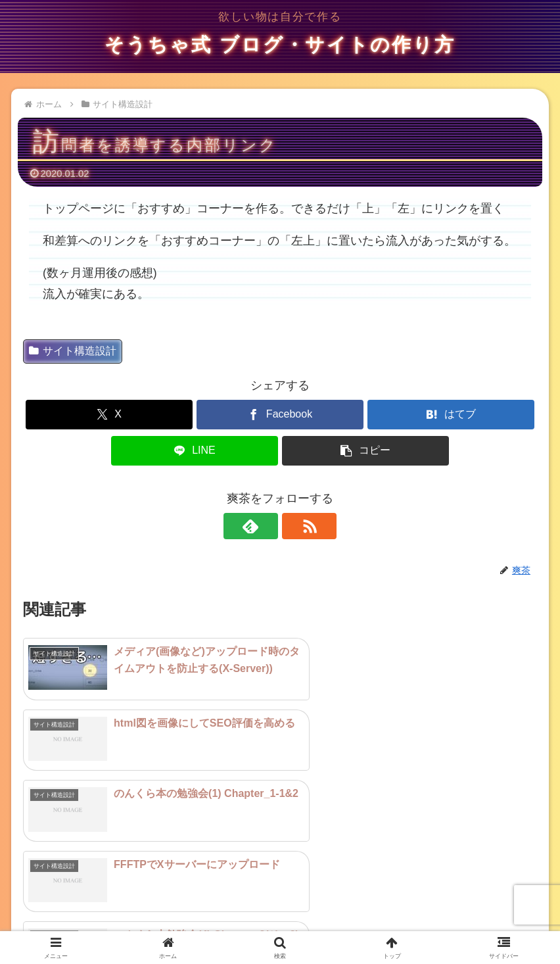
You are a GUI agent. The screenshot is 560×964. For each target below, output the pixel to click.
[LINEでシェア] (195, 451)
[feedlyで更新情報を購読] (265, 526)
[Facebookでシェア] (280, 415)
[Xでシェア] (109, 415)
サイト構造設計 (73, 351)
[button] (365, 451)
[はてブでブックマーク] (451, 415)
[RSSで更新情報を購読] (295, 526)
